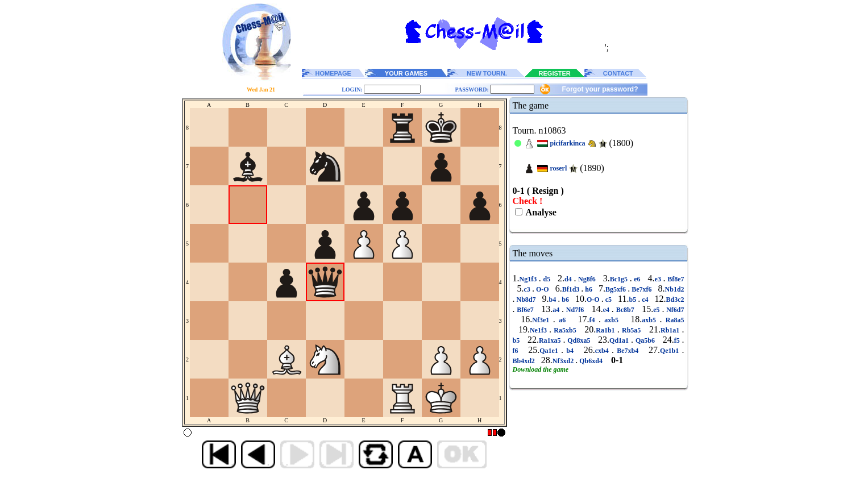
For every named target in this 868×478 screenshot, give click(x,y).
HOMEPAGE (333, 73)
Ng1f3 (529, 279)
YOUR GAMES (406, 73)
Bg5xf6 (616, 289)
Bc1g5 (620, 279)
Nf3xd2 (564, 361)
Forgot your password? (600, 89)
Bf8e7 (675, 279)
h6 (589, 289)
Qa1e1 (550, 351)
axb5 (612, 320)
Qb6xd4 (591, 361)
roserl (559, 168)
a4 (557, 310)
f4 (594, 320)
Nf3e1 (542, 320)
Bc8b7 (625, 310)
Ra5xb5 (565, 330)
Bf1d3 (572, 289)
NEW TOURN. (487, 73)
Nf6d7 (674, 310)
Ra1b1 (607, 330)
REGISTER (555, 73)
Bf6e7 (526, 310)
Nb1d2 (675, 289)
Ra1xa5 (551, 340)
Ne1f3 (539, 330)
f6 (517, 351)
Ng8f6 (587, 279)
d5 (547, 279)
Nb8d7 (526, 300)
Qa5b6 (645, 340)
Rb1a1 (671, 330)
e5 (657, 310)
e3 (659, 279)
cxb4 (603, 351)
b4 (554, 300)
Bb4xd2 (525, 361)
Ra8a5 (673, 320)
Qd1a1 (620, 340)
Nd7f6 (575, 310)
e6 (637, 279)
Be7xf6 (641, 289)
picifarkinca (568, 143)
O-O (543, 289)
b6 (565, 300)
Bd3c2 (675, 300)
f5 (678, 340)
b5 (633, 300)
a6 (562, 320)
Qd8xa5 (579, 340)
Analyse (540, 212)
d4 (569, 279)
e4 (607, 310)
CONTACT (618, 73)
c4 (645, 300)
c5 (609, 300)
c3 (528, 289)
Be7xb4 (628, 351)
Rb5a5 (632, 330)
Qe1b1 (671, 351)
